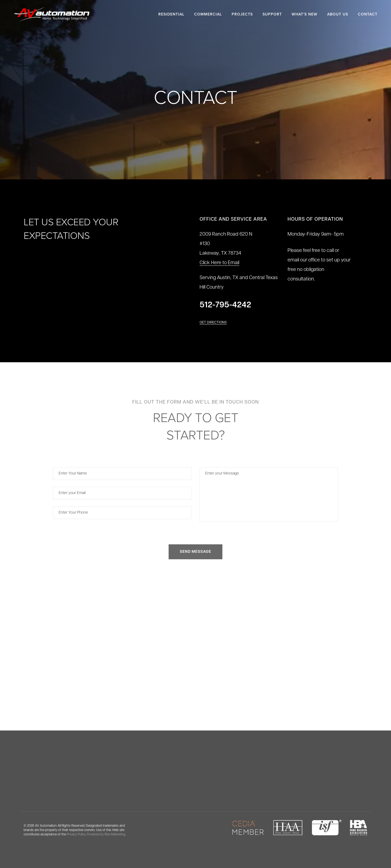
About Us (338, 14)
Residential (171, 14)
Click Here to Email (219, 263)
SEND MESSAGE (195, 552)
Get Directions (213, 322)
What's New (305, 14)
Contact (368, 14)
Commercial (208, 14)
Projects (242, 14)
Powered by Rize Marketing (106, 835)
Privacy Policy (76, 835)
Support (272, 14)
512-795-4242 (225, 305)
